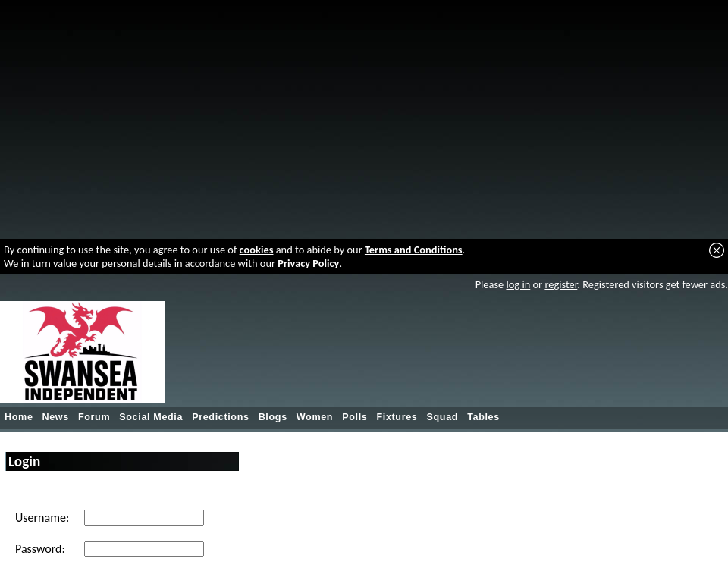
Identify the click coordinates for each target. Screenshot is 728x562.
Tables (483, 417)
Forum (94, 417)
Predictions (221, 417)
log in (518, 284)
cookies (257, 250)
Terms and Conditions (414, 250)
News (56, 417)
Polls (355, 417)
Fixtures (397, 417)
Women (315, 417)
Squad (442, 417)
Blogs (273, 417)
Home (19, 417)
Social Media (151, 417)
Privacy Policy (308, 263)
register (561, 284)
